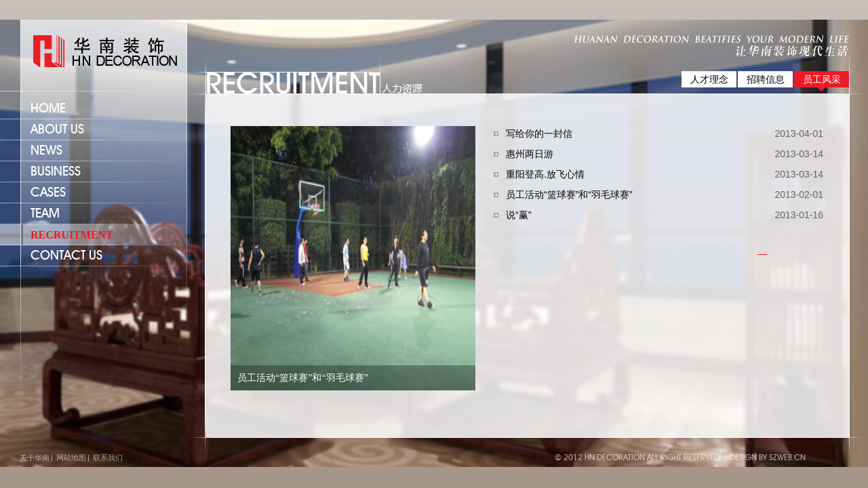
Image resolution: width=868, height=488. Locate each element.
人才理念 (709, 79)
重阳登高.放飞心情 (545, 174)
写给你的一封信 (539, 134)
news (46, 151)
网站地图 (71, 457)
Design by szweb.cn (768, 457)
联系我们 (108, 457)
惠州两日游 (530, 154)
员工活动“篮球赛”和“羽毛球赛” (569, 195)
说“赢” (518, 215)
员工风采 (822, 79)
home (48, 109)
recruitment (72, 235)
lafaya (99, 52)
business (56, 172)
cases (48, 193)
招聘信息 (766, 79)
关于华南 (35, 457)
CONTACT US (66, 256)
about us (57, 130)
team (45, 214)
